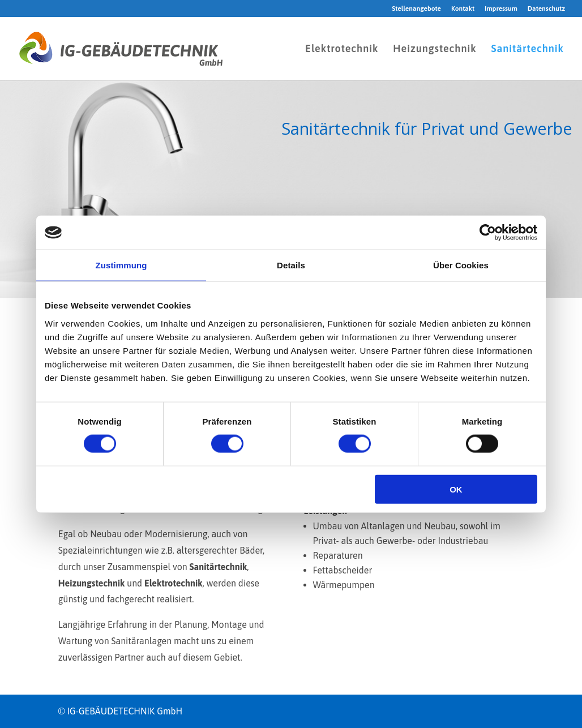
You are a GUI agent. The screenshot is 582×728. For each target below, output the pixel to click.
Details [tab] (291, 265)
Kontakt (463, 9)
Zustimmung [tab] (121, 265)
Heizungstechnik (435, 50)
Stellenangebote (416, 9)
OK (456, 489)
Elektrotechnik (342, 50)
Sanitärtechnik (527, 50)
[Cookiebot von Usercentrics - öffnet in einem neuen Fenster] (488, 233)
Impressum (501, 9)
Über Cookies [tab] (461, 265)
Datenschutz (546, 9)
